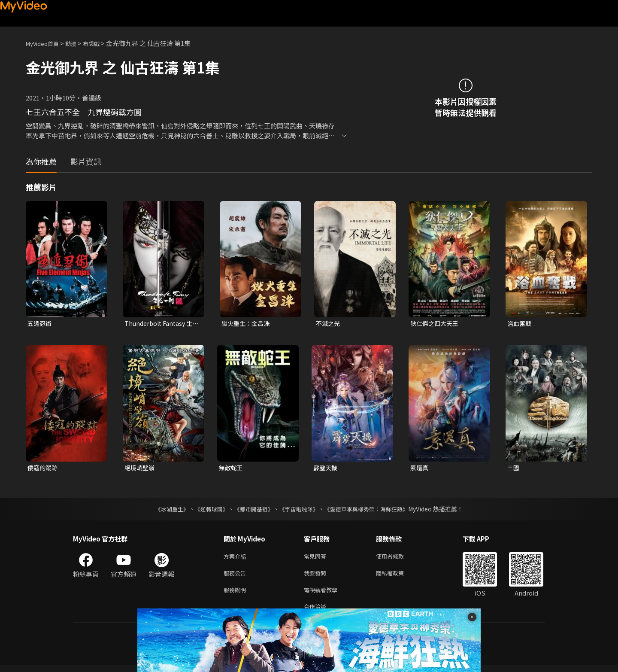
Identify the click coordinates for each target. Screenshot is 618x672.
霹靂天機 (326, 469)
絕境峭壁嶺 (141, 469)
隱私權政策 (397, 576)
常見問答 (317, 558)
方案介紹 (236, 558)
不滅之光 (329, 324)
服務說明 (236, 594)
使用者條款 (397, 558)
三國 (514, 469)
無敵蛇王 (232, 469)
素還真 (420, 469)
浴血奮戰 (520, 324)
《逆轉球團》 (206, 511)
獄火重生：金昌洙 (247, 324)
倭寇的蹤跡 (44, 469)
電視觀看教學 (323, 594)
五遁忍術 (40, 324)
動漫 (78, 43)
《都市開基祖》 (251, 511)
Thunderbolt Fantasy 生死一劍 (161, 324)
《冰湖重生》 (164, 511)
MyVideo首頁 (45, 43)
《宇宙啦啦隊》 (300, 511)
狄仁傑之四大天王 (436, 324)
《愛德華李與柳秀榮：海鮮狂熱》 (372, 511)
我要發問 (317, 576)
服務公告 (236, 576)
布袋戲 (100, 43)
